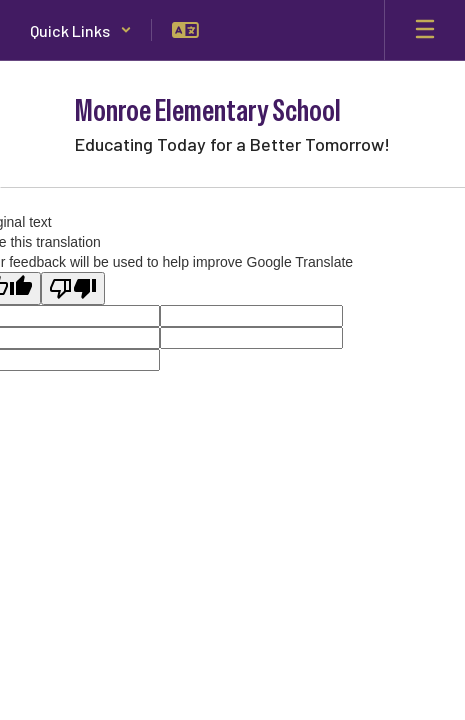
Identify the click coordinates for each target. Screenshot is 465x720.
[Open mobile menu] (425, 30)
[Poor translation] (73, 288)
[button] (81, 30)
